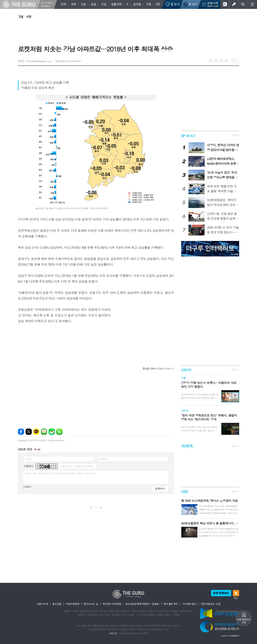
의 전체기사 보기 (157, 369)
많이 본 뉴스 (188, 135)
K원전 (184, 492)
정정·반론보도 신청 (211, 604)
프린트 (221, 61)
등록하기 (160, 489)
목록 (211, 61)
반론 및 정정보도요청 (244, 618)
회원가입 (225, 4)
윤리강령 (57, 604)
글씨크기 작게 (237, 61)
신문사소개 (42, 604)
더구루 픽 (187, 446)
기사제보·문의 (189, 604)
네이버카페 (52, 432)
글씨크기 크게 (233, 61)
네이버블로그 (44, 432)
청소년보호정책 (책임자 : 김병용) (142, 604)
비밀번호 (103, 459)
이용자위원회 (72, 604)
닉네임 (28, 459)
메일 (216, 61)
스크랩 (227, 61)
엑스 (29, 432)
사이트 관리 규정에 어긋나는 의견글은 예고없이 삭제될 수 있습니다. (61, 473)
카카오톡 (36, 432)
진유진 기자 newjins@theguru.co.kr (35, 61)
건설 (21, 17)
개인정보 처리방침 (112, 604)
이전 (91, 508)
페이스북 (21, 432)
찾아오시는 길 (91, 604)
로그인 (234, 4)
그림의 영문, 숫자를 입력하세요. (77, 466)
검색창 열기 (243, 4)
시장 (29, 17)
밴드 (59, 432)
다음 (101, 508)
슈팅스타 (186, 370)
